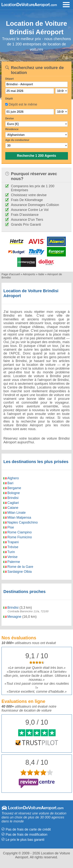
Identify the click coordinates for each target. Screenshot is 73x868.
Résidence (12, 129)
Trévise (11, 547)
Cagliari (11, 503)
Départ (9, 79)
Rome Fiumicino (18, 537)
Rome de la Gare (18, 567)
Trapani (11, 542)
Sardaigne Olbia (18, 572)
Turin (9, 552)
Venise (10, 557)
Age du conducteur (17, 140)
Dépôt (9, 99)
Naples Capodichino (21, 522)
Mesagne (12, 617)
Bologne (12, 493)
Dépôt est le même (23, 104)
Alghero (11, 478)
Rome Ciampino (18, 532)
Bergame (12, 488)
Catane (11, 508)
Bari (8, 483)
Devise (10, 118)
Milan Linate (15, 513)
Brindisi (11, 498)
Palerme (12, 562)
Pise (9, 527)
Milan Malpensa (17, 518)
